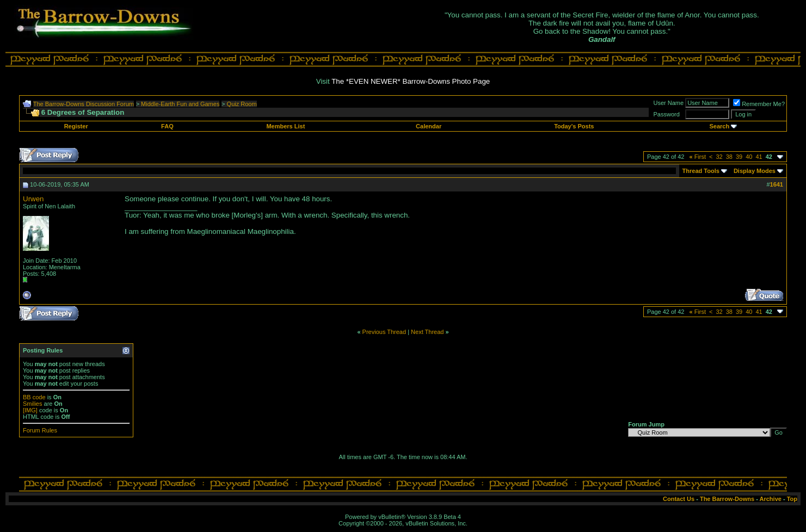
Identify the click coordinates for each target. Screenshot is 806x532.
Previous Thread (384, 332)
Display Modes (755, 171)
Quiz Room (242, 104)
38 (729, 157)
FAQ (167, 126)
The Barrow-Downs (727, 499)
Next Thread (427, 332)
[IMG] (30, 410)
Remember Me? (759, 104)
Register (76, 126)
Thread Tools (701, 171)
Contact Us (679, 499)
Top (792, 499)
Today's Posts (574, 126)
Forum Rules (40, 430)
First (697, 157)
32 (719, 157)
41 (759, 157)
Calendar (429, 126)
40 (749, 157)
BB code (34, 397)
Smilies (32, 404)
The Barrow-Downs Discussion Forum (84, 104)
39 (739, 157)
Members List (285, 126)
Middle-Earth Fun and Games (180, 104)
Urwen (33, 199)
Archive (771, 499)
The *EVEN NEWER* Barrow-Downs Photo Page (411, 81)
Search (719, 126)
